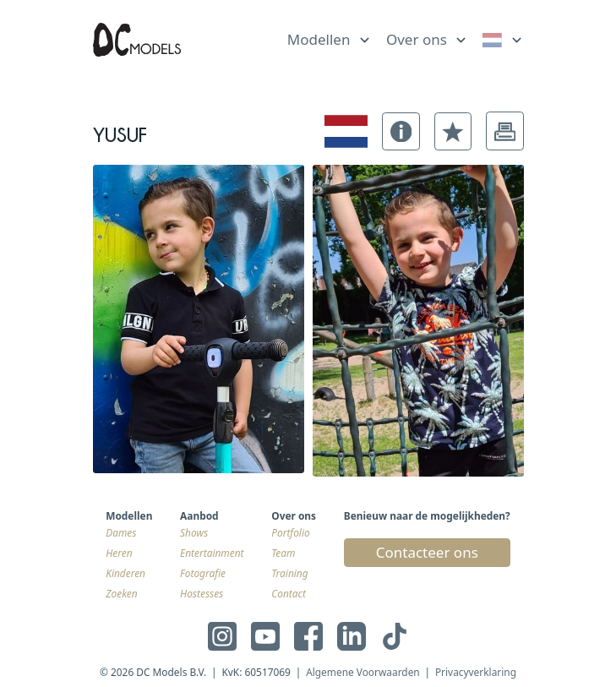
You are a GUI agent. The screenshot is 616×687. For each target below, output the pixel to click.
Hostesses (202, 593)
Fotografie (203, 573)
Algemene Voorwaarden (363, 672)
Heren (119, 553)
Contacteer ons (427, 552)
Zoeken (121, 593)
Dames (121, 532)
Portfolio (290, 532)
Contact (289, 593)
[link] (503, 40)
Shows (194, 532)
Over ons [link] (417, 39)
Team (283, 553)
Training (289, 573)
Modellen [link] (319, 39)
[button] (401, 131)
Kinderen (125, 573)
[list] (330, 36)
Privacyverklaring (476, 672)
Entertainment (212, 553)
